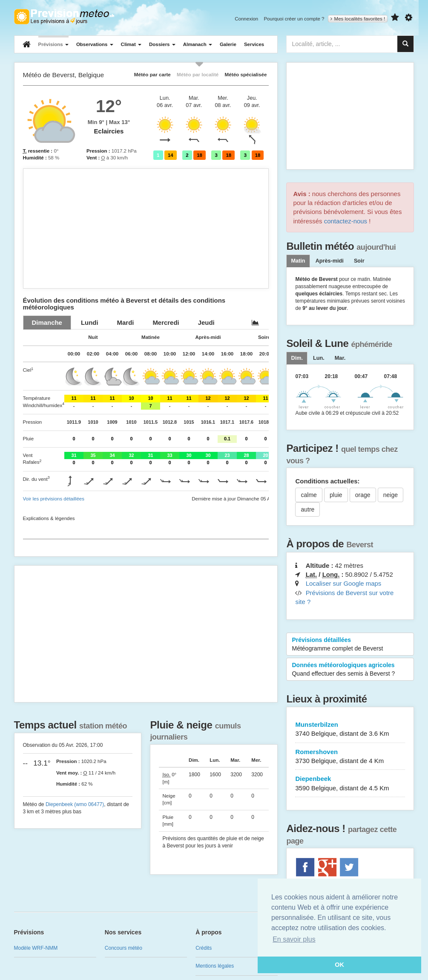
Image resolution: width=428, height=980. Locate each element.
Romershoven (350, 757)
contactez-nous (346, 221)
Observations (95, 44)
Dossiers (162, 44)
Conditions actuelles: (327, 481)
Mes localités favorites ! (358, 19)
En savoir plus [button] (294, 939)
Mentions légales (215, 966)
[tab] (47, 322)
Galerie (228, 44)
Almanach (198, 44)
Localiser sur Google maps (344, 583)
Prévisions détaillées (350, 645)
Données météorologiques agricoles (350, 670)
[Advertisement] (146, 228)
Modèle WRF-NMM (36, 948)
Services (254, 44)
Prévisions (53, 44)
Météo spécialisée (246, 74)
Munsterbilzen (350, 730)
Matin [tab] (298, 261)
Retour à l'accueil (64, 17)
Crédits (204, 948)
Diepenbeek (350, 784)
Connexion (246, 19)
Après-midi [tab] (330, 261)
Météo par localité (198, 74)
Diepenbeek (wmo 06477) (75, 804)
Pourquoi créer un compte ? (294, 19)
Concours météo (124, 948)
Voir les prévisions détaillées (54, 499)
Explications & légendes (49, 518)
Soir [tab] (359, 261)
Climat (131, 44)
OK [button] (339, 965)
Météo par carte (152, 74)
